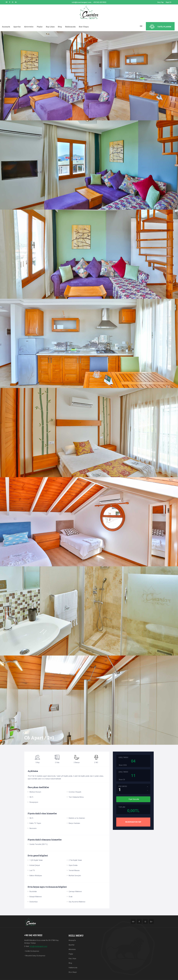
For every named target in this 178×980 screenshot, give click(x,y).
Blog (60, 27)
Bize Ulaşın (84, 27)
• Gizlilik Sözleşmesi (32, 951)
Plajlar (40, 27)
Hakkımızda (70, 27)
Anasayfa (6, 27)
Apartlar (17, 27)
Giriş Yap (160, 2)
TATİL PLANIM (164, 27)
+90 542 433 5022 (100, 2)
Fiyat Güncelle (134, 799)
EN (141, 26)
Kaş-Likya (50, 27)
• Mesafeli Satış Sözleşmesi (35, 956)
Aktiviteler (29, 27)
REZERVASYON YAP (133, 822)
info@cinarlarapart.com (82, 2)
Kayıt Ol (169, 2)
